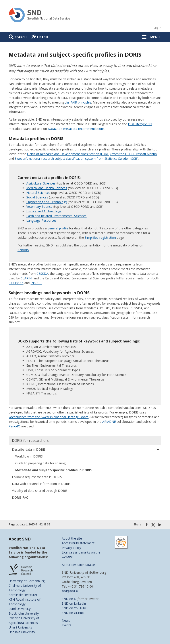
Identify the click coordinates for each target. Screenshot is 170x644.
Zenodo (23, 250)
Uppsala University (22, 632)
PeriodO (14, 426)
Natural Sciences (38, 193)
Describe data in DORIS (29, 449)
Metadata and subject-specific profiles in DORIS (53, 470)
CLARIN (26, 278)
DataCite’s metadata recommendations (76, 129)
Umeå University (20, 627)
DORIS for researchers (30, 441)
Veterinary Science (39, 207)
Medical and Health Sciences (47, 188)
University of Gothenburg (27, 581)
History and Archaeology (44, 211)
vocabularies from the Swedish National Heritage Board (49, 417)
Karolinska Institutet (23, 595)
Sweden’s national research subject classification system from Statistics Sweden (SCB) (77, 159)
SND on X (69, 599)
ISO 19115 (16, 283)
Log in (157, 28)
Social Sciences (37, 197)
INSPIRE (36, 283)
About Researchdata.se (78, 565)
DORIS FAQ (20, 497)
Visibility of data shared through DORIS (40, 491)
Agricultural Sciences (41, 183)
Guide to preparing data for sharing (40, 463)
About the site (72, 538)
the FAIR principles (78, 102)
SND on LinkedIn (74, 603)
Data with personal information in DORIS (41, 484)
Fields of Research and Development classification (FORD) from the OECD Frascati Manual (92, 154)
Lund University (20, 609)
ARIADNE (109, 422)
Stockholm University (24, 613)
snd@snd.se (70, 591)
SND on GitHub (73, 613)
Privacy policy (71, 548)
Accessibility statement (78, 543)
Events (67, 625)
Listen (42, 37)
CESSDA (42, 274)
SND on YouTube (74, 608)
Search (21, 37)
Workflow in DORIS (29, 456)
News (66, 620)
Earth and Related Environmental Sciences (56, 216)
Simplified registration (100, 237)
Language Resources (41, 220)
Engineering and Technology (47, 202)
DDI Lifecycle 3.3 (140, 124)
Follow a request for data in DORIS (37, 477)
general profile (58, 228)
